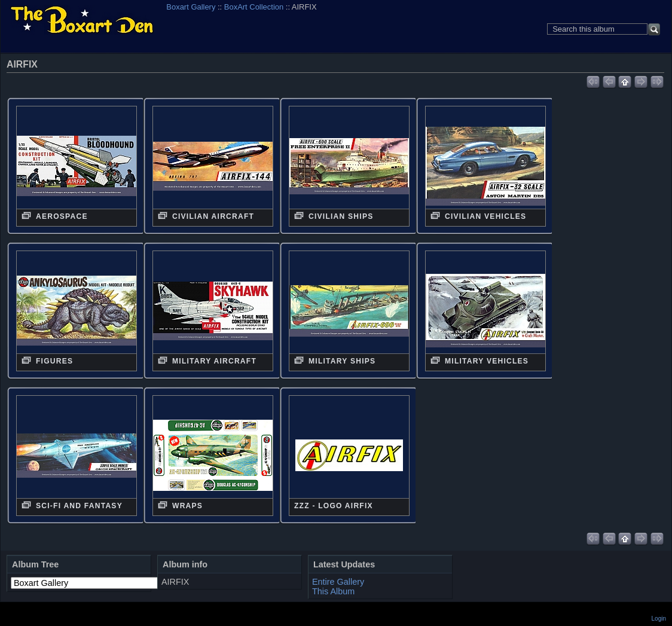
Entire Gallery (338, 582)
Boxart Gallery (191, 7)
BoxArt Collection (254, 7)
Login (659, 619)
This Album (333, 591)
